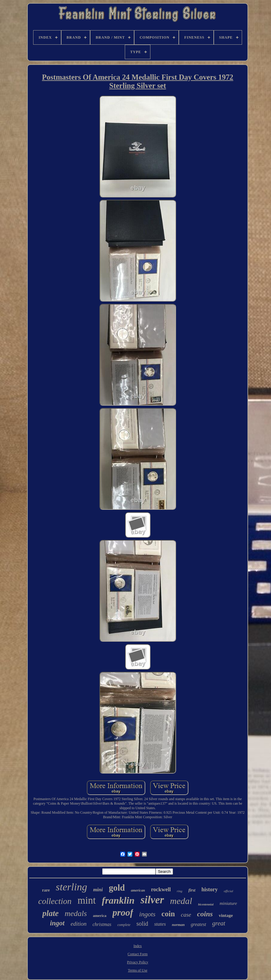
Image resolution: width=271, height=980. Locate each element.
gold (117, 888)
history (210, 889)
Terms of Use (137, 970)
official (228, 891)
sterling (71, 887)
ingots (147, 914)
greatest (199, 924)
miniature (228, 903)
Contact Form (137, 954)
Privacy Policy (137, 962)
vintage (226, 915)
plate (50, 913)
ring (180, 891)
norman (178, 925)
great (219, 923)
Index (138, 946)
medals (76, 913)
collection (55, 901)
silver (152, 900)
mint (87, 900)
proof (123, 913)
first (192, 890)
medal (181, 901)
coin (168, 914)
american (138, 890)
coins (205, 914)
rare (46, 890)
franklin (118, 900)
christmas (102, 924)
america (100, 916)
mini (98, 890)
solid (142, 924)
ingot (57, 923)
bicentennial (206, 904)
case (186, 915)
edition (79, 924)
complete (124, 925)
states (160, 924)
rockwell (161, 889)
